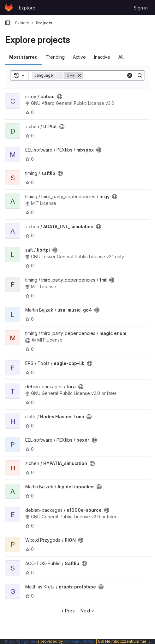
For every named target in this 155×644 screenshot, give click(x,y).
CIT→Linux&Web (79, 641)
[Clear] (130, 75)
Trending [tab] (55, 57)
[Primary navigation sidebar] (8, 23)
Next (88, 611)
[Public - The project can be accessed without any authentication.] (60, 97)
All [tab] (121, 57)
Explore (27, 8)
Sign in (141, 8)
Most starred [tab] (23, 57)
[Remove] (80, 75)
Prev (67, 611)
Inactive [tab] (102, 57)
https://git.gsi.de (20, 641)
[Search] (140, 75)
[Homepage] (9, 8)
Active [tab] (79, 57)
